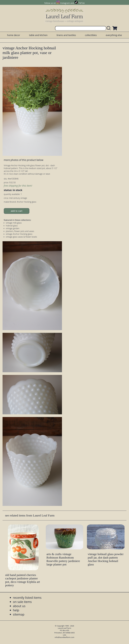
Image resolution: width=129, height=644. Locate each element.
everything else (114, 35)
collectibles (91, 35)
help (16, 610)
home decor (14, 35)
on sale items (22, 602)
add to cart (17, 211)
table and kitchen (38, 35)
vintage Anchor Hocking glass (19, 234)
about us (19, 606)
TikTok (82, 3)
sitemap (19, 614)
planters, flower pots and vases (20, 231)
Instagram (65, 3)
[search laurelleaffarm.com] (109, 28)
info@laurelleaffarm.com (64, 637)
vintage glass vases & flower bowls (21, 237)
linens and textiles (66, 35)
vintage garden (13, 228)
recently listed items (27, 598)
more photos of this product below (24, 160)
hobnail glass (12, 226)
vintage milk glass (14, 223)
